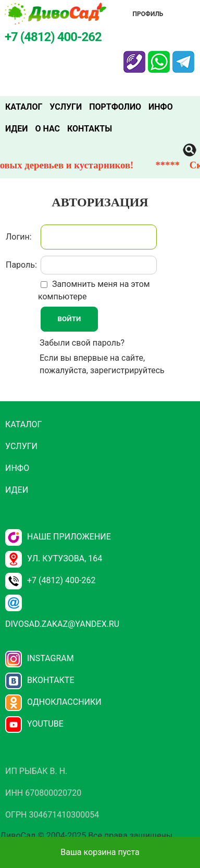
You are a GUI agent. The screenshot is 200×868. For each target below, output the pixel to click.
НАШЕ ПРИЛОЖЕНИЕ (58, 537)
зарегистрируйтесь (127, 370)
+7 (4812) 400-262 (50, 580)
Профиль (148, 14)
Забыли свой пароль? (82, 343)
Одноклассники (53, 702)
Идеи (16, 129)
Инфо (161, 107)
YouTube (34, 724)
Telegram (183, 57)
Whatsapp (159, 57)
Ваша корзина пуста (100, 852)
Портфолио (115, 107)
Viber (134, 57)
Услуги (66, 107)
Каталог (24, 107)
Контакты (90, 129)
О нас (47, 129)
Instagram (40, 658)
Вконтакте (40, 680)
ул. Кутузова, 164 (54, 558)
